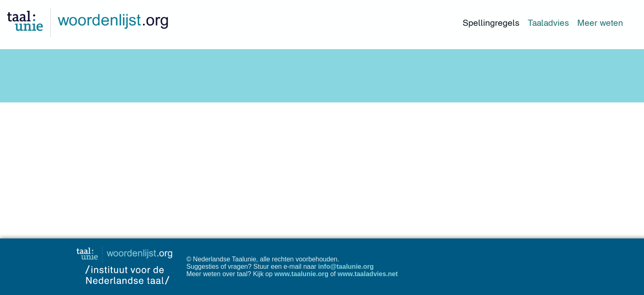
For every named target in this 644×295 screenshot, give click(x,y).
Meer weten (600, 23)
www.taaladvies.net (367, 274)
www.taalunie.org (301, 274)
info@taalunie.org (346, 267)
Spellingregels (491, 23)
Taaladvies (548, 23)
